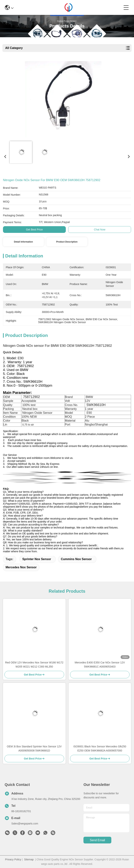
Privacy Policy (13, 859)
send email (97, 840)
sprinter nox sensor (37, 559)
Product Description (67, 242)
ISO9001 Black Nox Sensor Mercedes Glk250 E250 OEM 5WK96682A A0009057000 (100, 748)
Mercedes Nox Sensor (21, 567)
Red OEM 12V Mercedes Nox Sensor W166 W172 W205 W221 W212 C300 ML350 (34, 665)
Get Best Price (34, 230)
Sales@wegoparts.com (25, 824)
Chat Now (100, 230)
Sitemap (29, 859)
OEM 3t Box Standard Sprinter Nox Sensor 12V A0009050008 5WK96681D (34, 748)
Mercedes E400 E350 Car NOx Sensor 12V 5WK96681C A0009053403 (100, 665)
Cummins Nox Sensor (76, 559)
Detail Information (23, 242)
